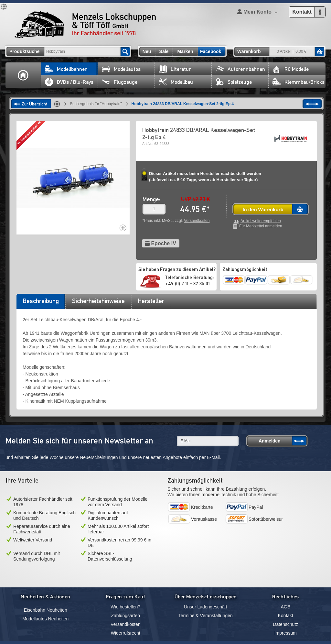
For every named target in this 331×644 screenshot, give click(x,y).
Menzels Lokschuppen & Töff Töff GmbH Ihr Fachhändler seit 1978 (85, 25)
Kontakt (286, 616)
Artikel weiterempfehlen (261, 221)
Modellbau (176, 82)
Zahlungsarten (125, 616)
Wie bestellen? (125, 607)
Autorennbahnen (240, 69)
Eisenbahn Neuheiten (46, 610)
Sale (164, 51)
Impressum (286, 633)
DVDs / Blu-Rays (69, 82)
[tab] (41, 303)
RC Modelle (291, 69)
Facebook (211, 51)
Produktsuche (24, 51)
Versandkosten (197, 221)
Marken (185, 51)
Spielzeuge (234, 82)
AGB (285, 607)
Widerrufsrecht (126, 633)
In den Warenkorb (263, 209)
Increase (123, 228)
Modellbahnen (66, 69)
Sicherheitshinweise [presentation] (98, 301)
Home (23, 75)
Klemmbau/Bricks (299, 82)
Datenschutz (285, 624)
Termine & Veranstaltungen (206, 616)
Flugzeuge (120, 82)
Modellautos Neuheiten (45, 619)
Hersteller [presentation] (151, 301)
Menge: (151, 199)
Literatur (175, 69)
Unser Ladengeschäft (205, 607)
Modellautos (121, 69)
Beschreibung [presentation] (41, 301)
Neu (147, 51)
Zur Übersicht (35, 104)
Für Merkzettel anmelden (261, 226)
